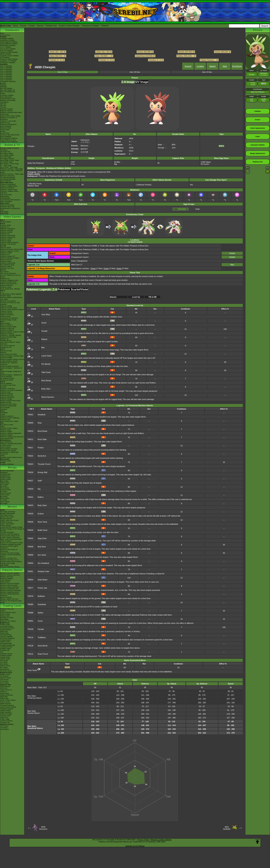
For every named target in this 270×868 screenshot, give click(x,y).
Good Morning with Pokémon (10, 200)
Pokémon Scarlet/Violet (73, 289)
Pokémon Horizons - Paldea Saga (12, 174)
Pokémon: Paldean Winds (9, 191)
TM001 (30, 415)
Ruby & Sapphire (6, 383)
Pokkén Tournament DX (8, 284)
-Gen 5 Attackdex (6, 73)
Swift (40, 481)
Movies (12, 507)
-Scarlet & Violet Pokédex (9, 59)
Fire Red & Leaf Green (8, 385)
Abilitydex (4, 87)
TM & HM (152, 297)
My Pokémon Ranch (7, 378)
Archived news (5, 35)
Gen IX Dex (63, 72)
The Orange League (7, 155)
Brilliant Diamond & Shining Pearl (12, 249)
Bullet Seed (42, 530)
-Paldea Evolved (6, 655)
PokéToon (4, 193)
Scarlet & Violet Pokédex (69, 26)
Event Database (6, 137)
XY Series (4, 500)
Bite (43, 348)
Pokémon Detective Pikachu (10, 567)
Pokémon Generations (8, 184)
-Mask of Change (6, 714)
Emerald (3, 387)
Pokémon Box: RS (7, 395)
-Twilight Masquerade (8, 645)
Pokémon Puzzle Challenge (10, 418)
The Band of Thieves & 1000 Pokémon (10, 303)
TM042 (30, 538)
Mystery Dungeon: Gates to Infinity (12, 332)
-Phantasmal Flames (7, 628)
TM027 (30, 481)
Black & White (5, 323)
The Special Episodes (8, 177)
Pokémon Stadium (7, 435)
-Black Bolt (4, 631)
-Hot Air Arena (5, 702)
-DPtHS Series (5, 666)
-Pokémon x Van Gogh (8, 121)
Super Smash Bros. (7, 438)
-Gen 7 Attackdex (6, 76)
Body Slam (46, 389)
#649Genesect (43, 828)
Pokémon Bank (5, 296)
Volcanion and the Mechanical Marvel (11, 556)
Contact (32, 26)
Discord (40, 26)
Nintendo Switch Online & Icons (11, 457)
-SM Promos (4, 680)
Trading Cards (12, 606)
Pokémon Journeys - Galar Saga (11, 169)
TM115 (30, 637)
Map (232, 265)
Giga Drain (42, 538)
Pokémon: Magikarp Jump (9, 280)
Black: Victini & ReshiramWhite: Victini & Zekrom (11, 540)
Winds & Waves (6, 222)
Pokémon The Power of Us (9, 560)
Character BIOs (6, 474)
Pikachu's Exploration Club (9, 589)
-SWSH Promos (6, 678)
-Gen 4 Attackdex (6, 71)
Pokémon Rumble (6, 358)
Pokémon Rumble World (9, 308)
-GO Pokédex (5, 57)
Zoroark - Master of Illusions (10, 538)
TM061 (30, 571)
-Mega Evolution (6, 630)
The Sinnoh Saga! (6, 162)
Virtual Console (5, 447)
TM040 (30, 530)
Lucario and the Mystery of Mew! (11, 527)
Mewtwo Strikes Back (8, 513)
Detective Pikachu (6, 285)
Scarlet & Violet (5, 225)
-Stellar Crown (5, 642)
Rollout (44, 339)
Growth (44, 331)
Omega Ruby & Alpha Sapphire (11, 294)
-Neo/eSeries (5, 669)
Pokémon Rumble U (7, 330)
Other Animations (6, 202)
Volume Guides (5, 479)
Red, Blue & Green (7, 425)
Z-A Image (128, 82)
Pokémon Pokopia (6, 230)
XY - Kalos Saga (6, 165)
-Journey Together (6, 637)
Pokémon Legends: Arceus (9, 251)
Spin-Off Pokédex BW (8, 92)
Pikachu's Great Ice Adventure (11, 590)
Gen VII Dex (135, 72)
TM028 (30, 489)
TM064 (30, 580)
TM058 (30, 555)
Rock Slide (42, 439)
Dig (39, 489)
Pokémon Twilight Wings (9, 186)
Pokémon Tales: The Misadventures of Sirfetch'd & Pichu (10, 208)
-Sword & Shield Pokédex (9, 52)
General (188, 66)
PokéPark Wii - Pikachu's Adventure (9, 364)
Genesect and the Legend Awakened (9, 547)
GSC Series (4, 485)
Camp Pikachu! (5, 580)
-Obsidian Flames (6, 654)
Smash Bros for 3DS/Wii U (9, 318)
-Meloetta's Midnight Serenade (11, 544)
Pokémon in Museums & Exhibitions (9, 118)
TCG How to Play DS (7, 346)
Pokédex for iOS (6, 347)
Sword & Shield (6, 248)
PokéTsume (4, 214)
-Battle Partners (6, 704)
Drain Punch (43, 654)
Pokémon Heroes (6, 522)
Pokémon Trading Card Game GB (12, 437)
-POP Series (4, 683)
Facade (41, 629)
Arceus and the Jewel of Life (10, 536)
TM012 (30, 439)
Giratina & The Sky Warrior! (10, 534)
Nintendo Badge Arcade (8, 320)
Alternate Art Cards (7, 618)
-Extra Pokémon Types (8, 612)
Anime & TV (12, 145)
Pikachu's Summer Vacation (10, 573)
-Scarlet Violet (5, 657)
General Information (7, 471)
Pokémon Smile (6, 261)
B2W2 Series (5, 498)
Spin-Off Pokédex (6, 88)
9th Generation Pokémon (9, 138)
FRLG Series (5, 488)
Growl (44, 323)
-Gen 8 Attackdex (6, 78)
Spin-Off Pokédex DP (7, 90)
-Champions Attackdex (8, 82)
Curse (40, 621)
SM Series (4, 503)
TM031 (30, 497)
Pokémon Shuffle (6, 306)
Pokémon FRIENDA (7, 464)
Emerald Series (6, 490)
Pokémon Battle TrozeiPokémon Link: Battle (11, 298)
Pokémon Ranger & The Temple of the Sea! (12, 530)
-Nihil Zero (4, 688)
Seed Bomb (42, 646)
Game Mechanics (6, 97)
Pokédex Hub (51, 26)
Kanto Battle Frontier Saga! (10, 160)
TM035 (30, 514)
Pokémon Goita (6, 461)
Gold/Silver (4, 413)
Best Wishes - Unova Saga (9, 164)
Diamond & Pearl (6, 351)
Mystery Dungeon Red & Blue (10, 401)
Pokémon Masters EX (8, 237)
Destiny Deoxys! (6, 525)
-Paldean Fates (5, 649)
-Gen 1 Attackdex (6, 66)
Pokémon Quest (6, 287)
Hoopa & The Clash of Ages (10, 553)
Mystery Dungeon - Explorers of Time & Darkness (11, 376)
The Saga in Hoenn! (7, 159)
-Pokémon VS (5, 723)
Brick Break (46, 381)
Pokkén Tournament (7, 315)
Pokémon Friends (6, 232)
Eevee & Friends (6, 597)
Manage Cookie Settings (161, 840)
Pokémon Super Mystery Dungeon (12, 310)
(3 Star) (109, 268)
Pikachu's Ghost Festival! (9, 585)
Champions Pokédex (90, 26)
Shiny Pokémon (6, 181)
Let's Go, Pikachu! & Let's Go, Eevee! (11, 276)
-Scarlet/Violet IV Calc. (8, 99)
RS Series (4, 486)
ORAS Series (5, 502)
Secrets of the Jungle (7, 563)
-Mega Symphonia (6, 695)
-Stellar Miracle (5, 710)
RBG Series (4, 481)
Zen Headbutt (43, 563)
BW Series (4, 497)
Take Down (46, 372)
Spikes (40, 613)
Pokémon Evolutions (7, 188)
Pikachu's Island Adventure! (10, 587)
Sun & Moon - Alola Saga (9, 167)
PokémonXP (4, 114)
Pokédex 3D (4, 339)
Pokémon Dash (6, 392)
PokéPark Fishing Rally (8, 406)
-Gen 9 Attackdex (6, 80)
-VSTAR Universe (6, 721)
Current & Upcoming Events (10, 135)
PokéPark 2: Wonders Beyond (11, 335)
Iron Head (42, 555)
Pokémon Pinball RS (7, 397)
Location (200, 66)
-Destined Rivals (6, 635)
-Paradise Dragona (7, 709)
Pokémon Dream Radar (8, 327)
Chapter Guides (6, 478)
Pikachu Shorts (12, 570)
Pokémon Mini (5, 420)
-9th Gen (3, 104)
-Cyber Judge (5, 719)
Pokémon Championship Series (11, 112)
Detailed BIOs (5, 476)
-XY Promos (4, 681)
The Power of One (6, 515)
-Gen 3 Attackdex (6, 69)
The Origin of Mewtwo (8, 512)
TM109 (30, 629)
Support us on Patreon (135, 846)
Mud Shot (42, 547)
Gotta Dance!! (5, 582)
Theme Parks (5, 130)
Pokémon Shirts (6, 128)
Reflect (40, 497)
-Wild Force (4, 717)
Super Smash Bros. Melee (9, 421)
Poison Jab (42, 588)
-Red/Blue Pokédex (7, 39)
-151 (2, 652)
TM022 (30, 456)
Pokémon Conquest (7, 334)
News (2, 33)
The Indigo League (7, 153)
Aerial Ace (42, 456)
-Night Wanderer (6, 712)
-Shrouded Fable (6, 643)
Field (198, 209)
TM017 (30, 448)
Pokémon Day (5, 123)
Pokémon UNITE (6, 239)
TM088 (30, 613)
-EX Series (4, 668)
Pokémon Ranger (6, 399)
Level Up (136, 297)
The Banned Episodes (8, 179)
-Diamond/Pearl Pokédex (9, 44)
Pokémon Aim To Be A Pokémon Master (11, 171)
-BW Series (4, 664)
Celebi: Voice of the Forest (9, 520)
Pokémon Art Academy (8, 301)
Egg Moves (237, 66)
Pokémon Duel (5, 316)
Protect (41, 448)
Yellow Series (5, 483)
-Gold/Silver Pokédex (7, 40)
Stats (225, 66)
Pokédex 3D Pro (6, 340)
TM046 (30, 547)
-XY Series (4, 662)
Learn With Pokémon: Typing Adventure (10, 343)
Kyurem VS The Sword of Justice (12, 543)
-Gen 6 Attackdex (6, 75)
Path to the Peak (6, 195)
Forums (23, 26)
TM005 (30, 423)
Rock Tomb (42, 522)
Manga (12, 467)
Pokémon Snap (6, 430)
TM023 (30, 464)
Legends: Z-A (5, 227)
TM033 (30, 505)
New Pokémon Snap (7, 265)
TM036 (30, 522)
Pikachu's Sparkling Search (10, 592)
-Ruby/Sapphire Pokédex (9, 42)
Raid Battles (4, 619)
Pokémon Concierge (7, 205)
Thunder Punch (44, 464)
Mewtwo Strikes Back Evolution (11, 562)
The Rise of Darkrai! (7, 532)
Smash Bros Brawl (7, 380)
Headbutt (41, 415)
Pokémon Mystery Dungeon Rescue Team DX (10, 259)
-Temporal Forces (6, 647)
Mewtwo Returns (6, 519)
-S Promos (4, 728)
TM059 (30, 563)
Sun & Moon (4, 272)
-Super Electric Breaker (8, 707)
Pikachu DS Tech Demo (8, 404)
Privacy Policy (143, 840)
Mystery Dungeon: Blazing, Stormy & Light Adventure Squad (12, 360)
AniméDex (4, 150)
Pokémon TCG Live (7, 268)
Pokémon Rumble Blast (8, 337)
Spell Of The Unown (7, 517)
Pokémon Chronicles (7, 176)
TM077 (30, 588)
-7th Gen (3, 107)
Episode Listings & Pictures (10, 148)
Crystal (3, 414)
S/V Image (142, 82)
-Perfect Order (5, 625)
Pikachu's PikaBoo (7, 578)
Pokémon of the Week (8, 100)
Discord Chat (5, 133)
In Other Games (6, 445)
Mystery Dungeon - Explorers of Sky (11, 369)
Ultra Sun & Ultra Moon (8, 273)
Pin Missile (46, 364)
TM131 (30, 654)
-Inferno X (4, 692)
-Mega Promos (5, 674)
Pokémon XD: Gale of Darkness (11, 390)
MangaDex (4, 473)
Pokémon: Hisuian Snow (9, 189)
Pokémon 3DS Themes (8, 451)
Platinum (3, 352)
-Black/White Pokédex (8, 45)
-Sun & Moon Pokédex (8, 49)
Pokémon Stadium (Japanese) (11, 433)
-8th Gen (3, 106)
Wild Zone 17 (77, 265)
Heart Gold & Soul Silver (9, 354)
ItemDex (3, 83)
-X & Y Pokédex (6, 47)
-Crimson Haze (5, 716)
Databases (12, 30)
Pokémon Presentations (8, 124)
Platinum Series (6, 493)
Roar (40, 423)
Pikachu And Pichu (7, 577)
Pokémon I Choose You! (9, 558)
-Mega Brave (5, 693)
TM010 (30, 431)
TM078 (30, 596)
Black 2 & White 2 (6, 325)
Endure (41, 514)
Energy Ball (42, 472)
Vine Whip (46, 314)
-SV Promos (4, 676)
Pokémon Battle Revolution (10, 366)
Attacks (212, 66)
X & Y (2, 292)
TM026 (30, 472)
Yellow (2, 426)
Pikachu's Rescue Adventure (10, 575)
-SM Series (4, 661)
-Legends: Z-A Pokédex (8, 61)
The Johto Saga (6, 157)
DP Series (4, 491)
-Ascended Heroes (7, 626)
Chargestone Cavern (80, 253)
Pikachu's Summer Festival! (10, 584)
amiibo (2, 456)
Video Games (12, 217)
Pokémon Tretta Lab (7, 328)
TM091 (30, 621)
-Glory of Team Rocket (8, 700)
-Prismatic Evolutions (7, 638)
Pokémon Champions (8, 229)
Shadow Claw (43, 571)
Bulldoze (41, 596)
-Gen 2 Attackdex (6, 68)
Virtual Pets (4, 454)
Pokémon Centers (6, 111)
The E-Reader (5, 408)
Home (15, 26)
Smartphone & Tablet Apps (9, 452)
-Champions (4, 102)
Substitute (42, 604)
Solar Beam (42, 580)
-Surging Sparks (6, 640)
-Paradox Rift (5, 650)
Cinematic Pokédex (7, 95)
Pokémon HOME (6, 253)
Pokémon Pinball (6, 432)
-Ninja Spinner (5, 686)
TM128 (30, 646)
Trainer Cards (5, 614)
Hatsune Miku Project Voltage (10, 116)
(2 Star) (97, 268)
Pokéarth (105, 26)
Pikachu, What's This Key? (9, 599)
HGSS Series (5, 495)
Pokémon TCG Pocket (8, 244)
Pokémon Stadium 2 (7, 416)
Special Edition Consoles (9, 449)
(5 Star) (123, 268)
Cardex (3, 94)
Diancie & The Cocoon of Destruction (9, 550)
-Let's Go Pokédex (7, 51)
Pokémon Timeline (7, 109)
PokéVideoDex (5, 198)
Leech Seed (46, 356)
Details (232, 253)
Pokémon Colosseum (8, 389)
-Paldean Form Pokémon (9, 142)
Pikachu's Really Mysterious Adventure (10, 595)
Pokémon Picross (6, 311)
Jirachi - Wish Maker (7, 524)
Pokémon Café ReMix (8, 236)
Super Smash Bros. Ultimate (10, 289)
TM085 (30, 604)
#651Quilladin (227, 828)
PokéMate (4, 409)
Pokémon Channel (7, 394)
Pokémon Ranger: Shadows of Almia (11, 372)
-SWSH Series (5, 659)
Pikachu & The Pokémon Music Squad (11, 602)
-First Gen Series (6, 671)
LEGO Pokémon (6, 126)
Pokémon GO (5, 234)
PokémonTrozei (6, 402)
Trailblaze (42, 637)
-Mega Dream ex (6, 690)
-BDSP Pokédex (6, 54)
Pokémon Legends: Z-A (42, 289)
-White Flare (4, 633)
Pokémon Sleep (6, 241)
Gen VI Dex (207, 72)
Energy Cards (5, 616)
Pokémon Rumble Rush (8, 282)
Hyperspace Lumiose (80, 268)
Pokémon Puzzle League (9, 428)
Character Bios (5, 152)
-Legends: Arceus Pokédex (9, 56)
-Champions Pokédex (8, 63)
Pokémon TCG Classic (8, 621)
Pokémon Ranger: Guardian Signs (12, 356)
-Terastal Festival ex (7, 705)
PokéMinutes (5, 196)
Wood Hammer (48, 397)
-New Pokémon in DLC (8, 140)
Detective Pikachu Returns (9, 242)
